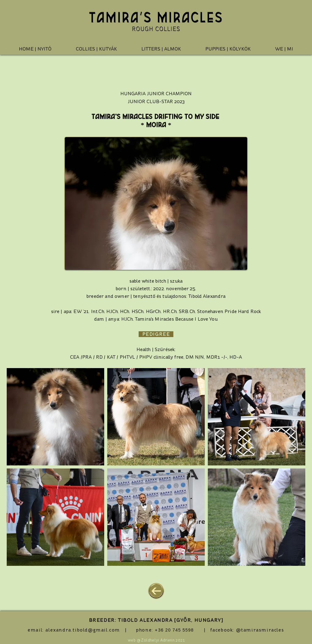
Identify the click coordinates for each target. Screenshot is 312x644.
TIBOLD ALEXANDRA (145, 620)
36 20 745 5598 (176, 630)
